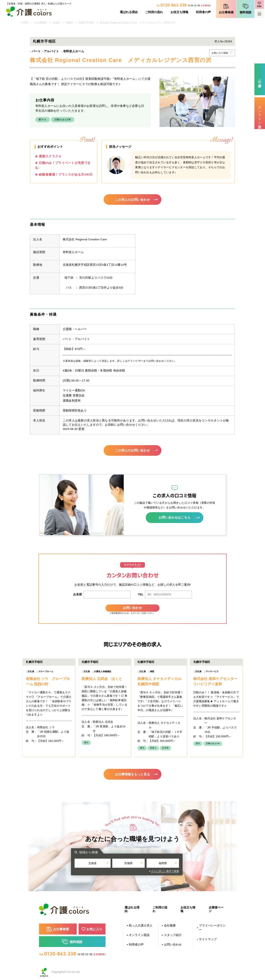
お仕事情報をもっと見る (132, 773)
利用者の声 (203, 12)
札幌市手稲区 (86, 23)
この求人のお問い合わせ (132, 199)
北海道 (56, 23)
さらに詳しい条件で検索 (171, 870)
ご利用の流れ (154, 12)
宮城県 (132, 862)
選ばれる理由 (129, 12)
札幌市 (69, 23)
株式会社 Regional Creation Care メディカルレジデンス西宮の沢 (137, 23)
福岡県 (168, 862)
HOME (25, 23)
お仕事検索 (226, 12)
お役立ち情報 (179, 12)
